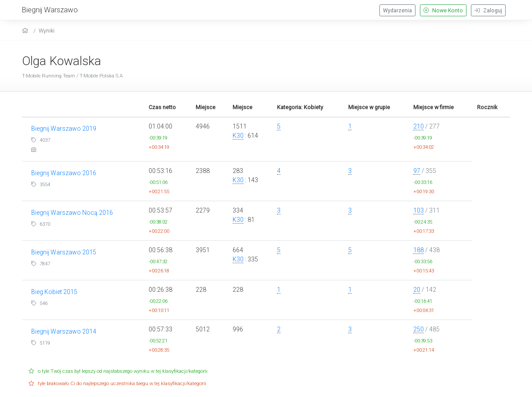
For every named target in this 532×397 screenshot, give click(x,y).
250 (419, 329)
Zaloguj (488, 11)
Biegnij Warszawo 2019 (64, 129)
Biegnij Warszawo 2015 (64, 252)
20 (417, 290)
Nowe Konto (443, 11)
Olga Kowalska (62, 61)
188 (419, 250)
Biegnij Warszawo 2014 (64, 331)
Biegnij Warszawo (50, 10)
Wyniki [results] (47, 31)
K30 (238, 136)
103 (419, 210)
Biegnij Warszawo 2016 (64, 173)
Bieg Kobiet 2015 (54, 292)
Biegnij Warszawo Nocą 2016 (72, 213)
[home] (26, 31)
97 (417, 171)
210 (419, 126)
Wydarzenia (397, 11)
